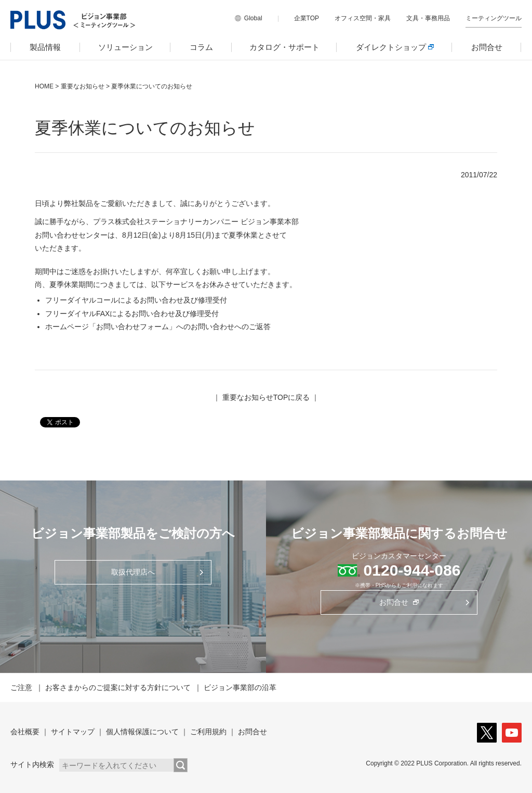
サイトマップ (73, 732)
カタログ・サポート (284, 47)
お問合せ (487, 47)
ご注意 (21, 687)
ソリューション (125, 47)
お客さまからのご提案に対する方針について (118, 687)
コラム (201, 47)
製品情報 (45, 47)
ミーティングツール (494, 18)
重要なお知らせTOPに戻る (266, 397)
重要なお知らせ (83, 86)
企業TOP (307, 18)
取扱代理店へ (133, 572)
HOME (44, 86)
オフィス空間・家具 (363, 18)
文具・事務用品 (428, 18)
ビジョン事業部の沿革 (240, 687)
